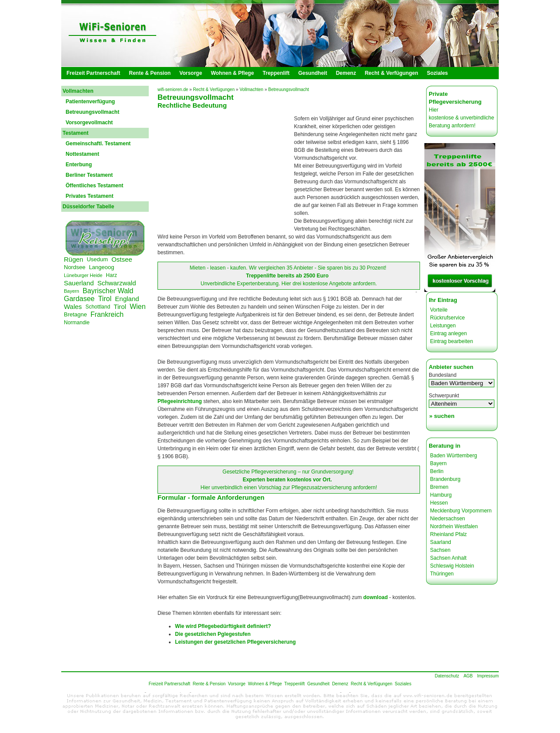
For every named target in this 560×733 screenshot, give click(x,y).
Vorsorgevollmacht (89, 123)
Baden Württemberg (453, 456)
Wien (137, 307)
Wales (73, 307)
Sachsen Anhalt (448, 558)
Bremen (439, 487)
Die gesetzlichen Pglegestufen (213, 634)
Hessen (439, 503)
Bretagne (75, 314)
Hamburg (441, 495)
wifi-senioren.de (173, 89)
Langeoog (101, 267)
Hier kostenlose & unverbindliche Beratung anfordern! (461, 118)
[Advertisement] (226, 175)
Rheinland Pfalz (448, 534)
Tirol (105, 299)
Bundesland (443, 375)
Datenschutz (447, 676)
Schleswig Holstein (452, 566)
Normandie (77, 323)
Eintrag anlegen (448, 333)
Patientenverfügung (90, 102)
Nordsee (75, 267)
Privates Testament (89, 196)
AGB (468, 676)
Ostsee (122, 259)
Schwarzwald (116, 283)
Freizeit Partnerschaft (93, 73)
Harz (111, 275)
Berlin (437, 471)
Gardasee (79, 299)
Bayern (72, 291)
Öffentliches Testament (94, 186)
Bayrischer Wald (108, 291)
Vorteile (439, 310)
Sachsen (440, 550)
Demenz (346, 73)
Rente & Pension (150, 73)
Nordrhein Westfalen (454, 526)
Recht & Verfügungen (392, 73)
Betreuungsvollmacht (93, 112)
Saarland (441, 542)
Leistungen (443, 326)
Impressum (488, 676)
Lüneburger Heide (83, 275)
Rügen (73, 259)
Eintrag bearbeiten (451, 341)
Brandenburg (445, 479)
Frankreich (107, 314)
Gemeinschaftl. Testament (98, 144)
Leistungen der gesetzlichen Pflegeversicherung (235, 642)
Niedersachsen (448, 519)
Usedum (97, 259)
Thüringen (442, 574)
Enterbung (79, 165)
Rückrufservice (447, 318)
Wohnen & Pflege (232, 73)
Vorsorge (191, 73)
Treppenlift (276, 73)
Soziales (437, 73)
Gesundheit (313, 73)
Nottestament (82, 154)
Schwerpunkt (444, 396)
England (127, 299)
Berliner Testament (89, 175)
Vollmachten (251, 89)
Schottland (98, 307)
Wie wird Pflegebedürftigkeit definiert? (223, 626)
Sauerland (79, 283)
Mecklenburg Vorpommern (461, 511)
